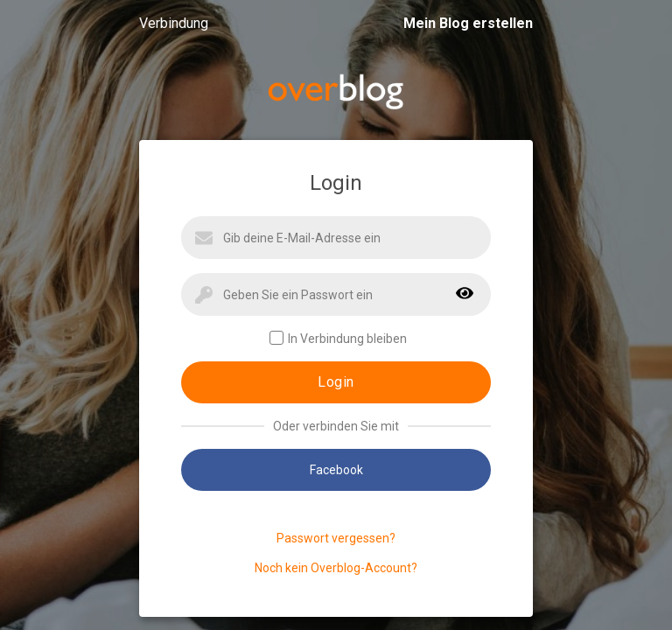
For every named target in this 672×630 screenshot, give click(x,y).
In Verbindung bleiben (338, 338)
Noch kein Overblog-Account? (336, 568)
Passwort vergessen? (336, 538)
